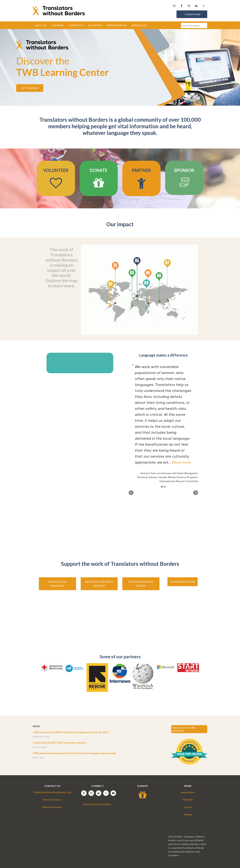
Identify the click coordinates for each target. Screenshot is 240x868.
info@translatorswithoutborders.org (52, 792)
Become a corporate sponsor (99, 584)
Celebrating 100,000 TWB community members (60, 743)
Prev (131, 493)
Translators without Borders (59, 11)
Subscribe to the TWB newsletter (184, 729)
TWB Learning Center (63, 66)
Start (162, 487)
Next (196, 493)
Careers (188, 807)
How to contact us (52, 800)
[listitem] (116, 283)
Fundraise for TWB (183, 582)
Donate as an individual (57, 584)
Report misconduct (52, 807)
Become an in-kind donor (141, 584)
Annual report (188, 792)
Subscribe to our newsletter (97, 804)
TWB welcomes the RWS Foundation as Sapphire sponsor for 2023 (70, 732)
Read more (181, 462)
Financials (188, 800)
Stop (165, 487)
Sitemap (188, 814)
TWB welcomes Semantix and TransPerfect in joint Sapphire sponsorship (74, 753)
